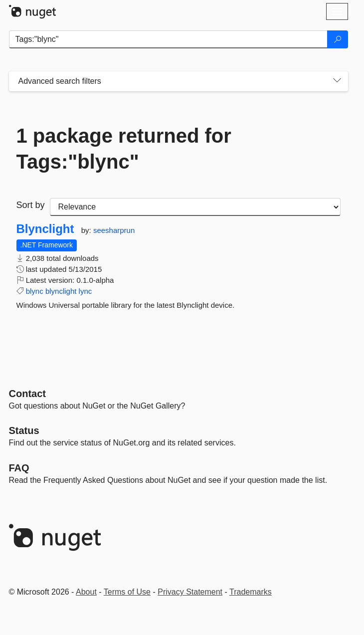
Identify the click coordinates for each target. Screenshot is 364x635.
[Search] (338, 39)
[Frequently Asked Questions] (19, 468)
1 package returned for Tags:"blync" (124, 149)
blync (35, 291)
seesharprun (114, 230)
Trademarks (251, 592)
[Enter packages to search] (168, 39)
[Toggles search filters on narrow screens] (337, 81)
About (86, 592)
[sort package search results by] (195, 207)
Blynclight (45, 229)
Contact (27, 394)
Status (24, 430)
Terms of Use (127, 592)
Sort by (31, 205)
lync (86, 291)
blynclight (61, 291)
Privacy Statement (190, 592)
